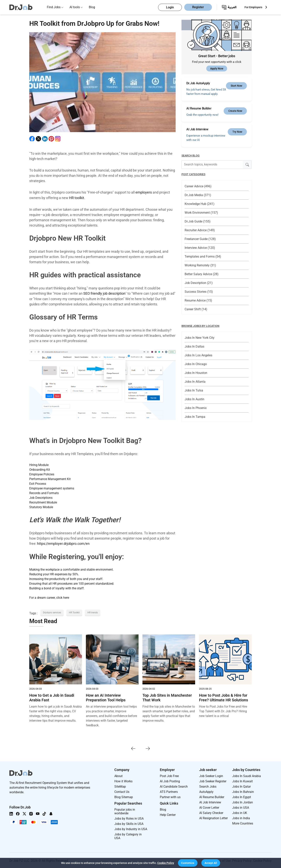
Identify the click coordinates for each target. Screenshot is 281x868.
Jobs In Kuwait (242, 780)
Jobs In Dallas (194, 346)
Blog (92, 7)
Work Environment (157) (201, 213)
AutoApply (206, 791)
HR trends (93, 612)
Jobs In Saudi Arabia (247, 775)
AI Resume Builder (212, 796)
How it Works (123, 780)
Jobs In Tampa (195, 417)
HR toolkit (77, 198)
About (118, 775)
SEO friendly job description (104, 293)
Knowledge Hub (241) (200, 204)
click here (63, 597)
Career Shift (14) (196, 309)
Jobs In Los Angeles (198, 355)
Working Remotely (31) (200, 265)
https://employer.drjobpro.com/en (63, 543)
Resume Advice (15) (198, 300)
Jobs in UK (240, 812)
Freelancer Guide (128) (200, 239)
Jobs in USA (241, 807)
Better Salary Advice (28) (202, 274)
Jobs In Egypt (242, 796)
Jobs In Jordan (243, 802)
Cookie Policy (166, 863)
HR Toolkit (74, 612)
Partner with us (170, 796)
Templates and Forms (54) (203, 257)
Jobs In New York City (200, 338)
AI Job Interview (210, 802)
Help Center (168, 814)
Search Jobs (208, 786)
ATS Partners (169, 791)
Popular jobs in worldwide (125, 811)
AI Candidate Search (174, 786)
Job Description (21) (199, 283)
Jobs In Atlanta (195, 382)
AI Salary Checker (211, 812)
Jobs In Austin (194, 399)
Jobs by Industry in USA (131, 828)
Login (170, 7)
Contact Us (122, 791)
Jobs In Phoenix (196, 408)
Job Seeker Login (211, 775)
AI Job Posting (170, 780)
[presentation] (133, 747)
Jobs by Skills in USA (129, 823)
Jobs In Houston (196, 373)
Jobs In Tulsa (194, 390)
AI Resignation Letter (213, 817)
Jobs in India (241, 817)
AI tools (75, 7)
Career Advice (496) (198, 186)
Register (198, 7)
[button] (188, 863)
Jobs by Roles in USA (129, 818)
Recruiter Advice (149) (200, 230)
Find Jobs (54, 7)
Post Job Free (169, 775)
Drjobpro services (52, 612)
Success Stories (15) (199, 292)
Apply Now (217, 68)
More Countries (243, 823)
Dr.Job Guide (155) (198, 221)
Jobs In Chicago (196, 364)
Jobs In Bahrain (243, 791)
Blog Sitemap (124, 796)
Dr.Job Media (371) (198, 195)
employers (144, 192)
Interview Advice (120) (200, 248)
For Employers (253, 7)
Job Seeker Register (213, 780)
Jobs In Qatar (241, 786)
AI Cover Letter (209, 807)
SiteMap (120, 786)
